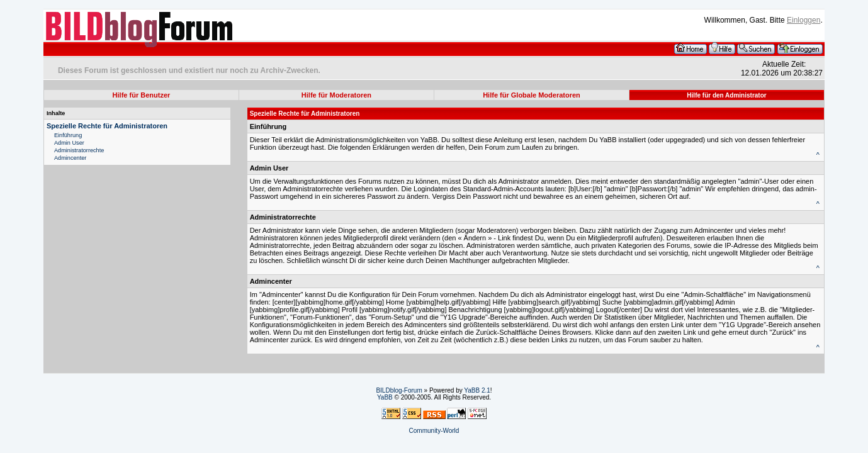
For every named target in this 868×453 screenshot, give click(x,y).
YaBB (385, 397)
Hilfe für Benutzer (142, 95)
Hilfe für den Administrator (726, 95)
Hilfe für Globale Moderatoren (532, 95)
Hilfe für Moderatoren (336, 95)
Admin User (69, 143)
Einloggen (803, 20)
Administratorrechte (79, 150)
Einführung (68, 135)
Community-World (434, 431)
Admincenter (70, 158)
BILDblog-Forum (399, 390)
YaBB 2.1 (477, 390)
